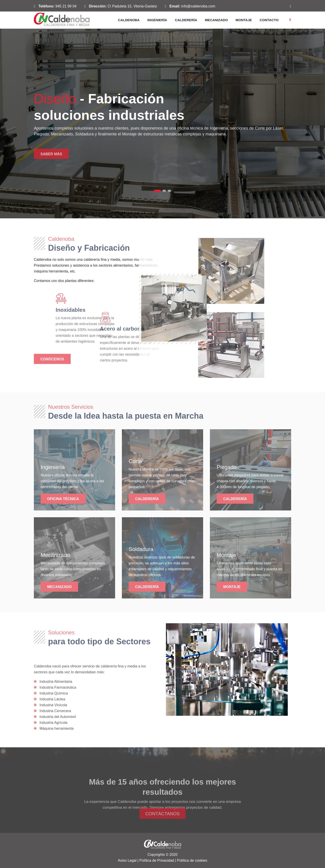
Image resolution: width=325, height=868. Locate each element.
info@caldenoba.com (198, 6)
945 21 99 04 (66, 6)
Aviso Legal (127, 860)
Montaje (244, 20)
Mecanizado (216, 20)
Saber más (51, 161)
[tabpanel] (162, 124)
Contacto (269, 20)
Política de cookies (192, 860)
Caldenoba (129, 20)
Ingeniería (157, 20)
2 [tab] (164, 191)
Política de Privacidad (157, 860)
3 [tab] (169, 191)
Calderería (186, 20)
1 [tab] (157, 191)
